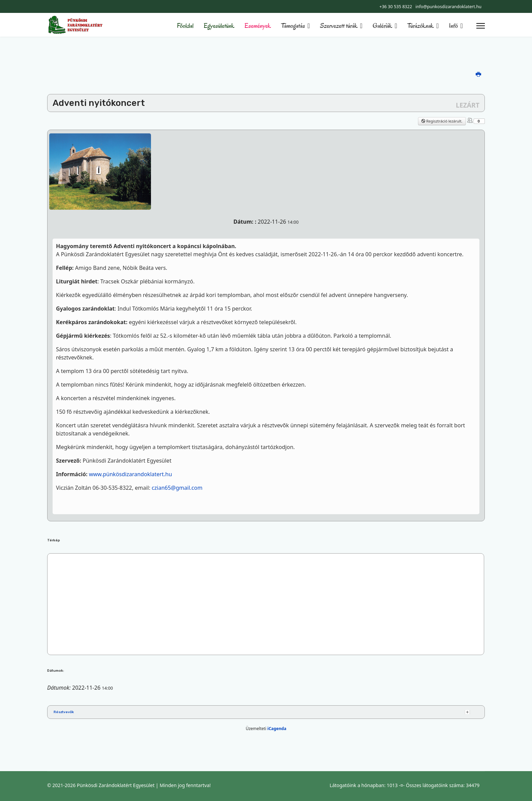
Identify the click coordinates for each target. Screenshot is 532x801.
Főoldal (185, 26)
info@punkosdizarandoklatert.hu (448, 7)
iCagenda (277, 729)
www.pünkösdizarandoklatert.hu (130, 474)
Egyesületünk (219, 26)
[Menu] (481, 26)
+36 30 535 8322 (396, 7)
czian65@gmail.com (177, 488)
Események (258, 26)
